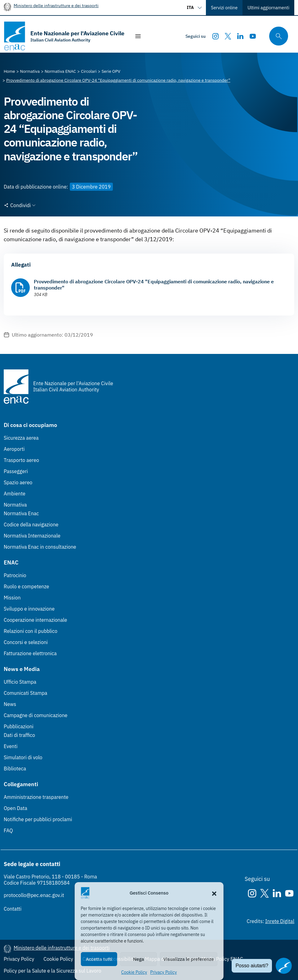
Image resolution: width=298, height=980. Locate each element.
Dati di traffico (19, 735)
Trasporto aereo (21, 460)
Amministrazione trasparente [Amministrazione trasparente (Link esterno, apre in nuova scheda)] (36, 797)
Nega (138, 959)
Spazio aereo (18, 482)
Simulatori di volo (23, 757)
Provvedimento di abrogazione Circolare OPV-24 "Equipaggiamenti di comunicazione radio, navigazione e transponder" (154, 285)
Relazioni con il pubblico (31, 631)
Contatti (13, 909)
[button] (214, 893)
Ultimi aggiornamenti (268, 8)
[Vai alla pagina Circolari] (89, 71)
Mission (12, 598)
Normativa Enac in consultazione (40, 547)
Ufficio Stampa (20, 682)
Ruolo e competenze (26, 586)
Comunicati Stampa (25, 693)
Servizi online (224, 8)
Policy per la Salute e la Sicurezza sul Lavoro (52, 971)
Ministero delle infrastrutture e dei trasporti (56, 5)
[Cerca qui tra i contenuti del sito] (277, 36)
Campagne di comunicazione (36, 715)
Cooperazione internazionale (35, 620)
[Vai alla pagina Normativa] (30, 71)
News (10, 704)
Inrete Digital (280, 921)
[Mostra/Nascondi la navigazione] (138, 36)
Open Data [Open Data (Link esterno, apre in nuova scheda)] (16, 808)
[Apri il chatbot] (284, 966)
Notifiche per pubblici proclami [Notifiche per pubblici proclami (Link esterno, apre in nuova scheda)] (38, 819)
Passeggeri (16, 471)
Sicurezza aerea (21, 438)
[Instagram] (216, 36)
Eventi (11, 746)
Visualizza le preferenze (189, 959)
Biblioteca (15, 769)
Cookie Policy (134, 972)
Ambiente (15, 494)
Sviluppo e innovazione (29, 609)
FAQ (8, 830)
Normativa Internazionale (32, 536)
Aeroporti (14, 449)
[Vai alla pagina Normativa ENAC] (60, 71)
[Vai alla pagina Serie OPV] (111, 71)
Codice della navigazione (31, 525)
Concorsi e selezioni (26, 642)
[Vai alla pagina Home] (9, 71)
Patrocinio (15, 575)
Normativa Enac (21, 513)
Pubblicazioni (19, 726)
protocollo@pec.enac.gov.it (34, 895)
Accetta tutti (99, 959)
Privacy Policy (163, 972)
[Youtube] (253, 36)
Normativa (15, 505)
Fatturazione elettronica (30, 653)
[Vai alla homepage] (64, 36)
